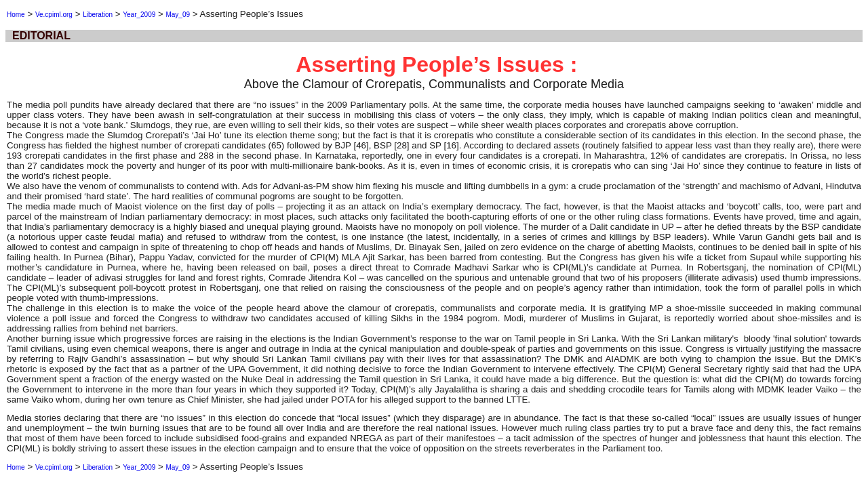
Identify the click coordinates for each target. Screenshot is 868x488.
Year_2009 (139, 15)
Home (16, 15)
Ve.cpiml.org (54, 15)
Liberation (98, 15)
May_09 (178, 15)
